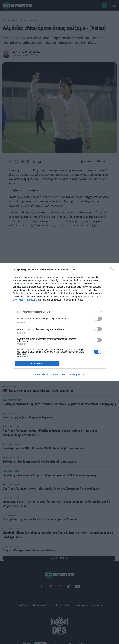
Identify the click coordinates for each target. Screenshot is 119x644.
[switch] (98, 319)
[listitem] (59, 312)
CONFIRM (37, 363)
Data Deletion (42, 374)
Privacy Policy (77, 374)
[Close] (113, 270)
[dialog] (59, 322)
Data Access (59, 374)
